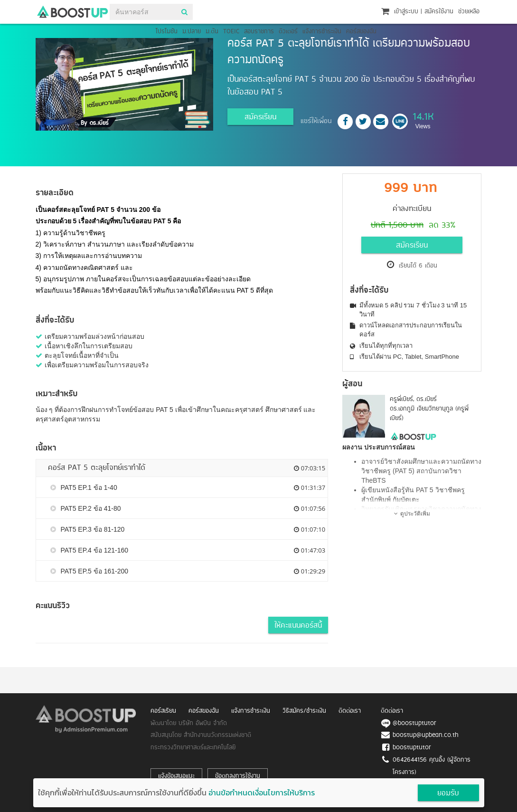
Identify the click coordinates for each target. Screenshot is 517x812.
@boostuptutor (414, 723)
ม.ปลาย (192, 32)
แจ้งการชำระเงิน (322, 32)
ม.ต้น (212, 32)
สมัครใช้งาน (439, 12)
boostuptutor (412, 748)
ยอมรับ (448, 793)
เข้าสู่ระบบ (406, 12)
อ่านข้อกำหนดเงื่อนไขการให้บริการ (262, 793)
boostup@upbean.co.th (426, 735)
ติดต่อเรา (350, 711)
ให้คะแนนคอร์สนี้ (298, 626)
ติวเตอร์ (288, 32)
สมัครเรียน (260, 117)
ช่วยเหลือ (469, 12)
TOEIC (231, 32)
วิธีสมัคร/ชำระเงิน (304, 711)
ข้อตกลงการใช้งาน (238, 776)
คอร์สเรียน (163, 711)
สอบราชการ (259, 32)
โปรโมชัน (167, 32)
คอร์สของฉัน (361, 32)
